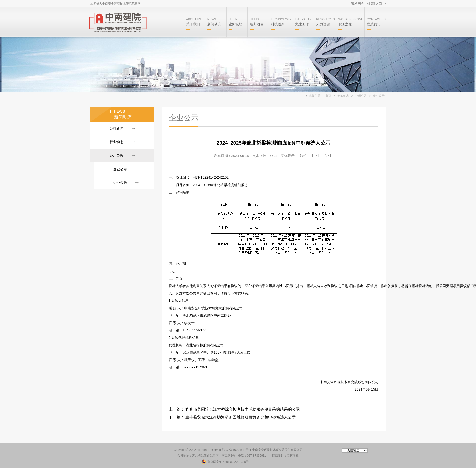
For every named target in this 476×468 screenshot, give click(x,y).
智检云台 (358, 4)
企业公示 (379, 96)
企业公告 (120, 183)
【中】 (315, 156)
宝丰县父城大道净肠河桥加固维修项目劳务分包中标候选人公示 (241, 417)
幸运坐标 (293, 456)
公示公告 (361, 96)
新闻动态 (343, 96)
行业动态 (116, 142)
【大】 (303, 156)
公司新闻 (116, 128)
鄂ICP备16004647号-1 (237, 450)
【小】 (328, 156)
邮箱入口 (375, 4)
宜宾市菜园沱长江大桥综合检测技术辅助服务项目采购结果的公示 (243, 409)
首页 (328, 96)
